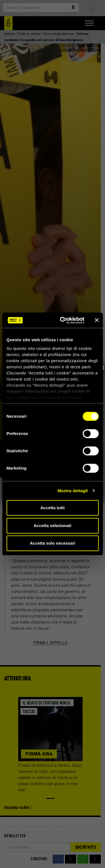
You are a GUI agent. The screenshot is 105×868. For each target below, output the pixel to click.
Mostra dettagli (73, 491)
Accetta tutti (53, 508)
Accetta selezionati (53, 526)
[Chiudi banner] (97, 320)
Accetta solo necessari (53, 543)
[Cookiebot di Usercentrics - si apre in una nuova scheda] (63, 320)
